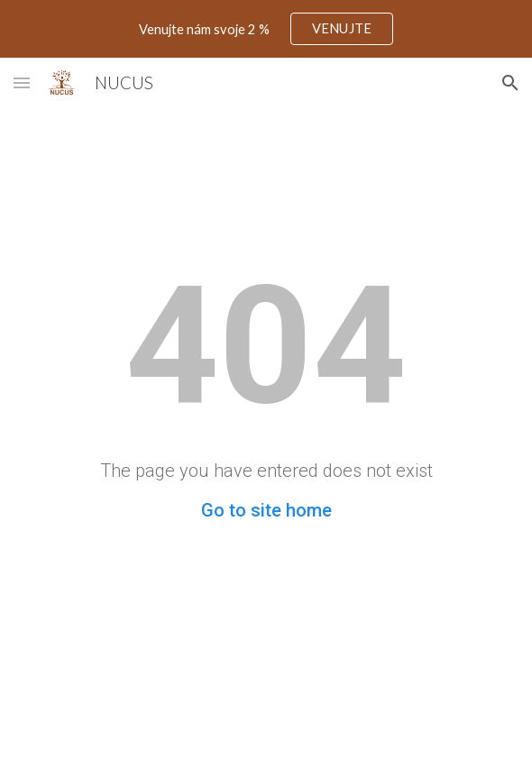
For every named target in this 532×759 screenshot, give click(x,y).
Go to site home (266, 510)
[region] (266, 29)
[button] (22, 82)
